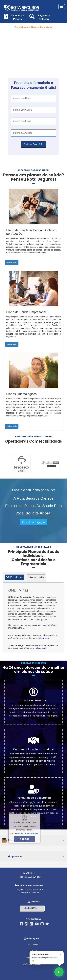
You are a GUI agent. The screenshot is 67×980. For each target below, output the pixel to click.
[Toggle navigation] (62, 7)
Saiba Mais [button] (12, 263)
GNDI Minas (14, 577)
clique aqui (44, 638)
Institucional (33, 945)
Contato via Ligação (33, 522)
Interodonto (36, 577)
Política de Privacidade (27, 833)
